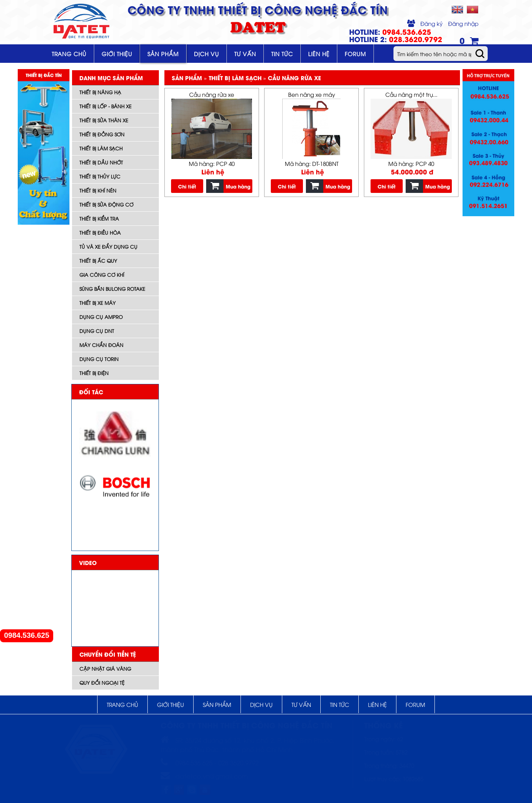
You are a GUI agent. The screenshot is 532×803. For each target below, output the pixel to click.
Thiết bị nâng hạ (100, 92)
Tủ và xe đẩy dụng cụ (108, 246)
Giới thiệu (117, 54)
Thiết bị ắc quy (98, 261)
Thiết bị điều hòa (100, 232)
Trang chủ (69, 54)
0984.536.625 (27, 635)
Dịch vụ (207, 54)
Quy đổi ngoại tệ (102, 683)
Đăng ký (432, 23)
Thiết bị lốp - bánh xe (105, 106)
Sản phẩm (163, 54)
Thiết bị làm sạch (101, 148)
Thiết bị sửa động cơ (106, 204)
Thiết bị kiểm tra (99, 218)
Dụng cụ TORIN (99, 359)
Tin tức (282, 54)
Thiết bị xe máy (98, 303)
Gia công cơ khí (102, 275)
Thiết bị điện (94, 373)
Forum (355, 54)
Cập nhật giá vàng (105, 668)
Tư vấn (245, 54)
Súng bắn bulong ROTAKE (112, 289)
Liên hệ (319, 54)
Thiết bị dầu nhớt (101, 162)
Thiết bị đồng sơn (102, 134)
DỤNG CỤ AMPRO (101, 317)
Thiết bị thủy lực (100, 176)
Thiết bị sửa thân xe (104, 120)
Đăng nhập (463, 23)
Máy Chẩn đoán (101, 345)
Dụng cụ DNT (97, 331)
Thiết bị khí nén (98, 190)
